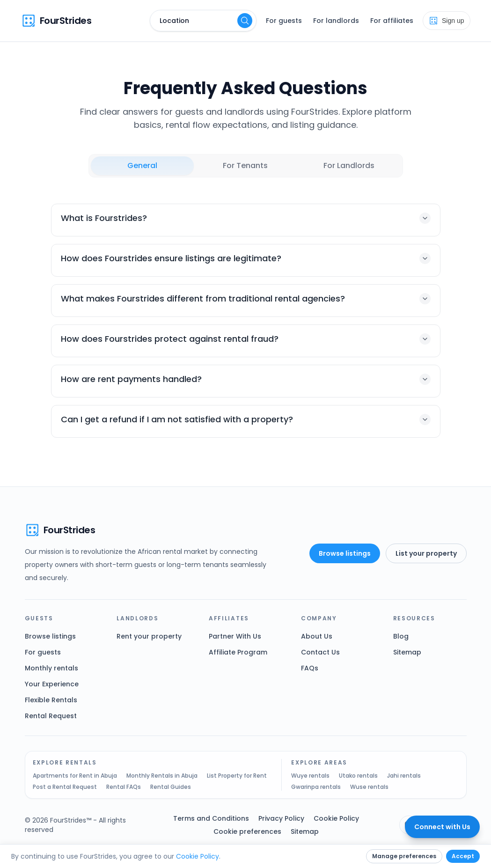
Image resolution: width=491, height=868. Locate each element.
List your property (426, 553)
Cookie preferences (247, 831)
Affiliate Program (238, 652)
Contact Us (320, 652)
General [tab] (142, 166)
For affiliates (392, 21)
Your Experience (52, 684)
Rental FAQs (124, 787)
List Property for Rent (237, 776)
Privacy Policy (281, 818)
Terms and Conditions (211, 818)
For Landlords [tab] (349, 166)
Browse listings (345, 553)
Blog (401, 636)
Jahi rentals (404, 776)
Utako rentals (358, 776)
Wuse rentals (369, 787)
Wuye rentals (310, 776)
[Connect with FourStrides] (442, 827)
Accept (463, 856)
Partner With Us (235, 636)
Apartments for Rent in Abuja (75, 776)
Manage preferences (404, 856)
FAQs (310, 668)
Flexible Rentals (51, 700)
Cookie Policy (336, 818)
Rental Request (51, 716)
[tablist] (246, 166)
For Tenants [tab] (245, 166)
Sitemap (407, 652)
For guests (284, 21)
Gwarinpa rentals (316, 787)
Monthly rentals (51, 668)
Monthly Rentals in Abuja (162, 776)
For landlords (336, 21)
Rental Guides (171, 787)
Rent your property (149, 636)
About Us (317, 636)
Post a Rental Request (65, 787)
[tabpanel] (246, 321)
